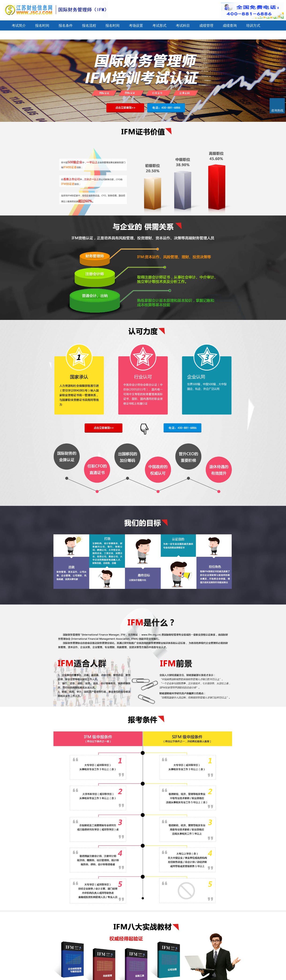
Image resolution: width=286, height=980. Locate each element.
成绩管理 (206, 25)
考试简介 (19, 25)
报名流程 (89, 25)
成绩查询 (230, 25)
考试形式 (159, 25)
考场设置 (136, 25)
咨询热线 (277, 110)
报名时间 (42, 25)
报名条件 (66, 25)
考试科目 (183, 25)
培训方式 (253, 25)
